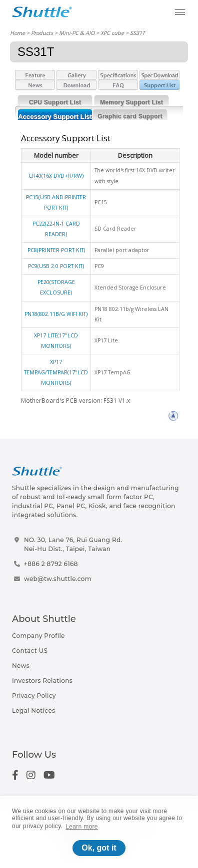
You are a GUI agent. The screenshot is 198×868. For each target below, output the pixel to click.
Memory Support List (131, 102)
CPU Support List (55, 102)
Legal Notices (33, 711)
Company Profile (38, 636)
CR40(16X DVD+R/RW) (56, 176)
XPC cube (112, 33)
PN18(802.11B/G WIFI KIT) (56, 314)
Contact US (30, 651)
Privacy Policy (34, 696)
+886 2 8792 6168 (51, 564)
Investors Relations (42, 681)
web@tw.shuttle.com (58, 579)
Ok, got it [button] (99, 848)
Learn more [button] (82, 827)
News (21, 666)
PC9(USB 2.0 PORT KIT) (56, 266)
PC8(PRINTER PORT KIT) (56, 250)
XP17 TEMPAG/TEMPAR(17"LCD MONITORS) (56, 372)
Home (17, 33)
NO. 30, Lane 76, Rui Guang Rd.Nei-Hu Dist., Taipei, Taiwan (73, 544)
